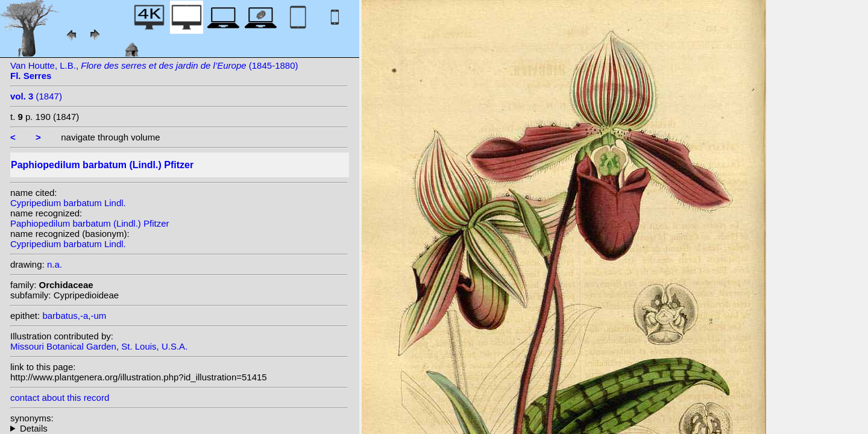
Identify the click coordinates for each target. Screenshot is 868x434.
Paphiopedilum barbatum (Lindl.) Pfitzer (90, 223)
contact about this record (60, 398)
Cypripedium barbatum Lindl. (68, 203)
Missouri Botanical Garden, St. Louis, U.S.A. (99, 346)
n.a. (55, 264)
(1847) (36, 96)
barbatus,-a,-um (74, 316)
